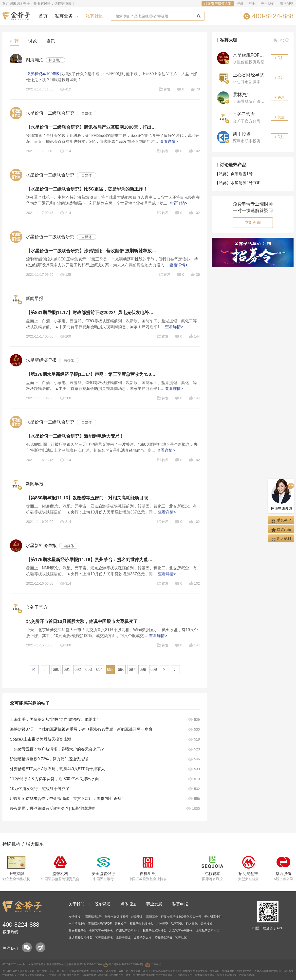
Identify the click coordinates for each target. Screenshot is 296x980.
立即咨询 (253, 223)
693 (89, 670)
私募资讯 (177, 924)
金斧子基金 (123, 937)
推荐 (14, 41)
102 (194, 151)
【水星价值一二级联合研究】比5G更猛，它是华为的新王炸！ (87, 189)
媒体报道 (128, 904)
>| (175, 670)
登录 (240, 3)
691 (67, 670)
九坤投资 (162, 924)
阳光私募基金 (77, 931)
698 (143, 670)
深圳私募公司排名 (80, 937)
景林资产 (242, 95)
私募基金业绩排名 (141, 924)
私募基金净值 (163, 937)
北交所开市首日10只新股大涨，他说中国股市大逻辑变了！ (84, 621)
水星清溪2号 (77, 924)
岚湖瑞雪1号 (235, 174)
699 (154, 670)
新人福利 (281, 539)
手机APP (281, 521)
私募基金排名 (104, 937)
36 (195, 275)
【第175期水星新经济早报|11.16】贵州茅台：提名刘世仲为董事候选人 (91, 560)
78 (195, 89)
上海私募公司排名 (208, 931)
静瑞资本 (137, 917)
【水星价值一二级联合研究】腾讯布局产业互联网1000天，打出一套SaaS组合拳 (91, 127)
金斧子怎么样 (143, 937)
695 (110, 670)
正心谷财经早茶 (248, 75)
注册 (252, 3)
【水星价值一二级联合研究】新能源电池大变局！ (75, 436)
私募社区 (94, 16)
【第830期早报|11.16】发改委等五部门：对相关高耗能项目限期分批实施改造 (91, 498)
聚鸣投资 (206, 924)
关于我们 (268, 3)
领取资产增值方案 (218, 4)
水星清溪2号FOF (239, 183)
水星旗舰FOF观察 (251, 55)
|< (34, 670)
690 (56, 670)
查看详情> (169, 141)
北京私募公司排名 (181, 931)
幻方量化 (192, 924)
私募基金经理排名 (154, 931)
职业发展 (154, 904)
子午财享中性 (213, 917)
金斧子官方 (244, 114)
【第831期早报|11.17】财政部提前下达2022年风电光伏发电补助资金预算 (91, 313)
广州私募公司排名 (128, 931)
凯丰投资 (242, 134)
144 (194, 336)
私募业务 (64, 16)
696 (121, 670)
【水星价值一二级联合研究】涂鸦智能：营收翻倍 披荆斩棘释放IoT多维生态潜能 (91, 251)
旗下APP (287, 3)
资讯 (51, 41)
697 (132, 670)
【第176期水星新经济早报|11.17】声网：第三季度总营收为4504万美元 (91, 374)
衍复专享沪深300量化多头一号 (181, 917)
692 (78, 670)
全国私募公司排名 (101, 931)
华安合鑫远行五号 (116, 917)
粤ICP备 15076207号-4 (90, 964)
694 (100, 670)
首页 (43, 16)
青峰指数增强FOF (100, 924)
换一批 (281, 40)
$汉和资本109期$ (44, 74)
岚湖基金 (152, 917)
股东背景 (102, 904)
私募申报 (180, 904)
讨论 (33, 41)
